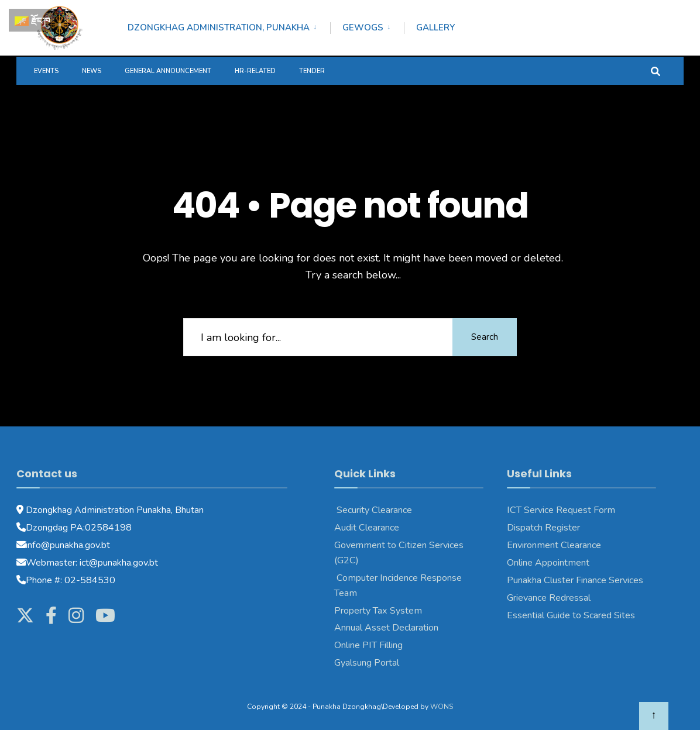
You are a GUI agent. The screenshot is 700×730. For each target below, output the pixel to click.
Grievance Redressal (549, 598)
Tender (312, 71)
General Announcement (168, 71)
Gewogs (363, 27)
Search (485, 337)
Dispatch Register (543, 528)
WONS (442, 707)
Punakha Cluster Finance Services (575, 580)
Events (46, 71)
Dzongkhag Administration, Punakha (219, 27)
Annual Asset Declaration (386, 628)
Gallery (435, 27)
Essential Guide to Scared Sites (571, 615)
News (92, 71)
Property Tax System (378, 611)
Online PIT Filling (368, 645)
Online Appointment (549, 563)
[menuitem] (229, 26)
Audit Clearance (367, 528)
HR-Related (255, 71)
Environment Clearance (554, 545)
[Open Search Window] (656, 70)
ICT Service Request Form (561, 510)
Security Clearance (373, 510)
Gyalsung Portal (367, 663)
